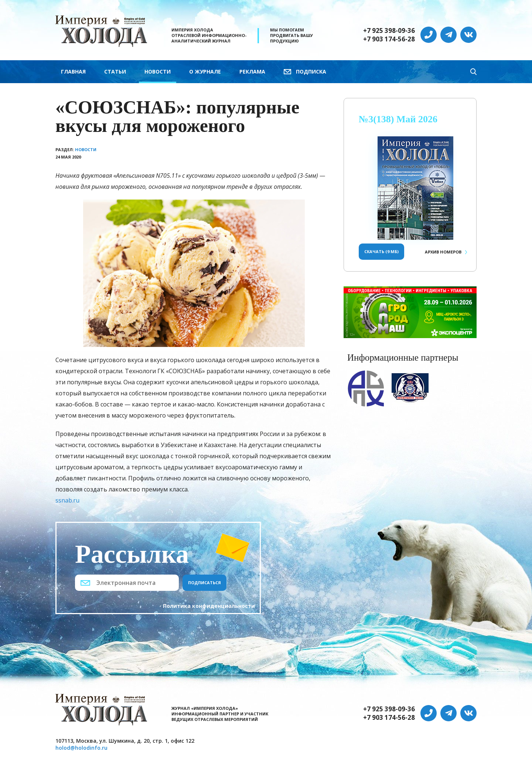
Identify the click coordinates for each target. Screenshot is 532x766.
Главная (73, 72)
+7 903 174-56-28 (389, 39)
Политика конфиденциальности (209, 606)
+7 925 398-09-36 (389, 31)
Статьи (115, 72)
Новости (158, 72)
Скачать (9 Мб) (381, 251)
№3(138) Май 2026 (398, 119)
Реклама (252, 72)
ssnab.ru (67, 500)
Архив (443, 252)
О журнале (205, 72)
